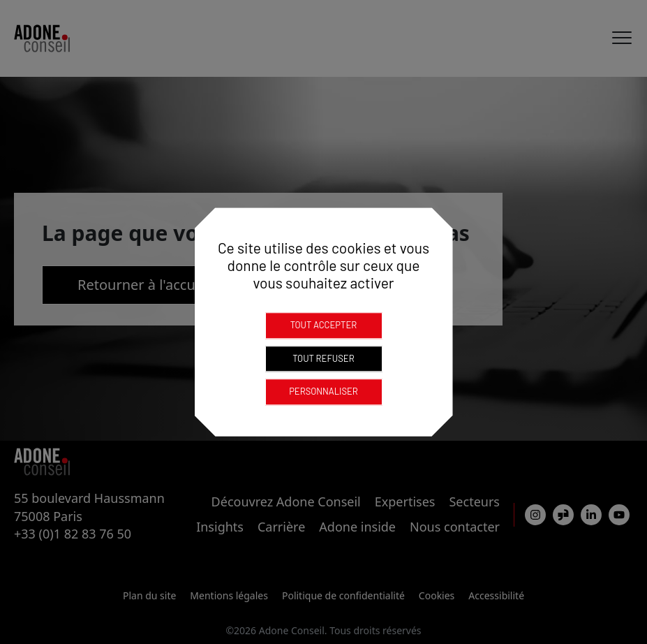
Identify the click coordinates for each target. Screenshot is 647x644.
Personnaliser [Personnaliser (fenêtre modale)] (323, 391)
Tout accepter (324, 325)
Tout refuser (323, 358)
